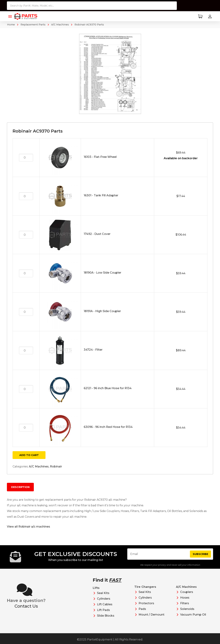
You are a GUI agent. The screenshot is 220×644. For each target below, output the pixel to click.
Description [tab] (20, 487)
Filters (185, 606)
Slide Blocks (106, 618)
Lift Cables (105, 607)
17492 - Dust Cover (97, 234)
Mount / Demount (152, 617)
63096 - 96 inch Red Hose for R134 (108, 427)
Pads (142, 612)
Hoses (185, 600)
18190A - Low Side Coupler (102, 273)
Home (11, 25)
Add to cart (29, 455)
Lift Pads (103, 613)
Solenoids (187, 612)
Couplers (187, 595)
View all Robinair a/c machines (28, 527)
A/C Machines (60, 25)
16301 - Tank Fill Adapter (101, 195)
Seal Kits (103, 596)
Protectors (146, 606)
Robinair (56, 466)
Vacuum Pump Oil (193, 617)
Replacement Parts (33, 25)
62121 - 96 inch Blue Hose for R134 (108, 388)
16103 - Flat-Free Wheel (100, 157)
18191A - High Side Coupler (102, 311)
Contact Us (26, 609)
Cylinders (104, 601)
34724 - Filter (93, 350)
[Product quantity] (26, 158)
